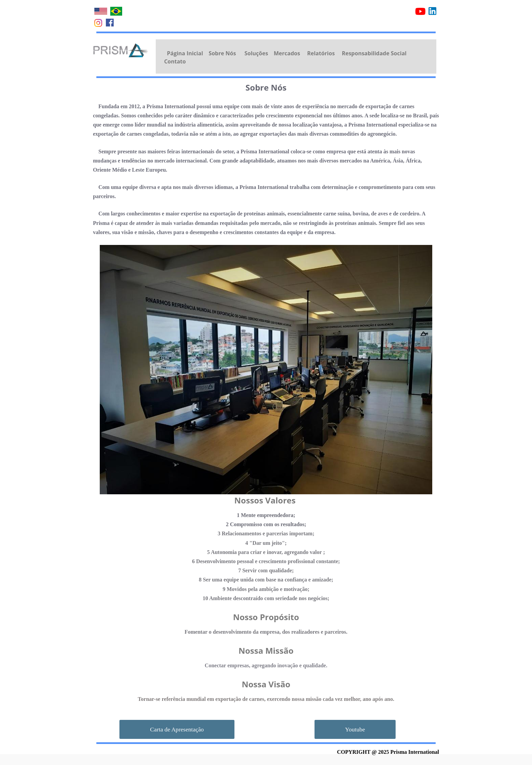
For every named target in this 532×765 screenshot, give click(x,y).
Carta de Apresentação (177, 729)
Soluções (256, 53)
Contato (175, 61)
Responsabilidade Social (374, 53)
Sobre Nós (222, 53)
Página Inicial (185, 53)
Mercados (287, 53)
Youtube (355, 729)
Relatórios (321, 53)
